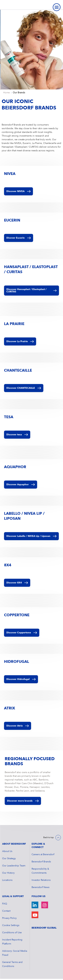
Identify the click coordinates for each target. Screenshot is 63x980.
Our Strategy (9, 859)
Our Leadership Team (14, 866)
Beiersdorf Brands (41, 862)
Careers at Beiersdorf (43, 855)
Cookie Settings (11, 925)
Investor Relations (41, 880)
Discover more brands (23, 801)
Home (6, 93)
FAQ (5, 904)
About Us (7, 851)
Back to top (49, 838)
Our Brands (19, 93)
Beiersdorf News (40, 887)
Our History (8, 873)
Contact (6, 911)
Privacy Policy (9, 918)
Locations (7, 880)
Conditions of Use (12, 933)
